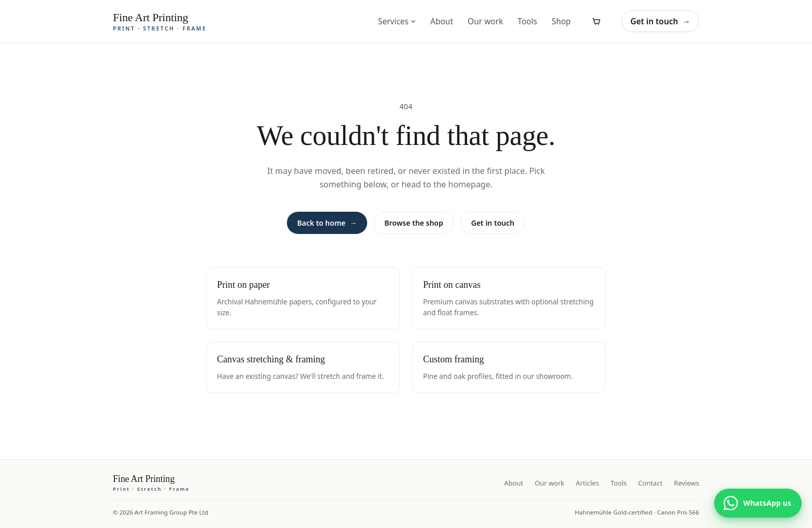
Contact (650, 483)
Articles (588, 483)
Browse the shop (414, 223)
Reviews (686, 483)
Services (397, 21)
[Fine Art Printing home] (151, 483)
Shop (561, 21)
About (442, 21)
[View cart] (596, 21)
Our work (485, 21)
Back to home (327, 223)
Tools (527, 21)
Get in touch (660, 21)
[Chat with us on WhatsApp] (758, 503)
